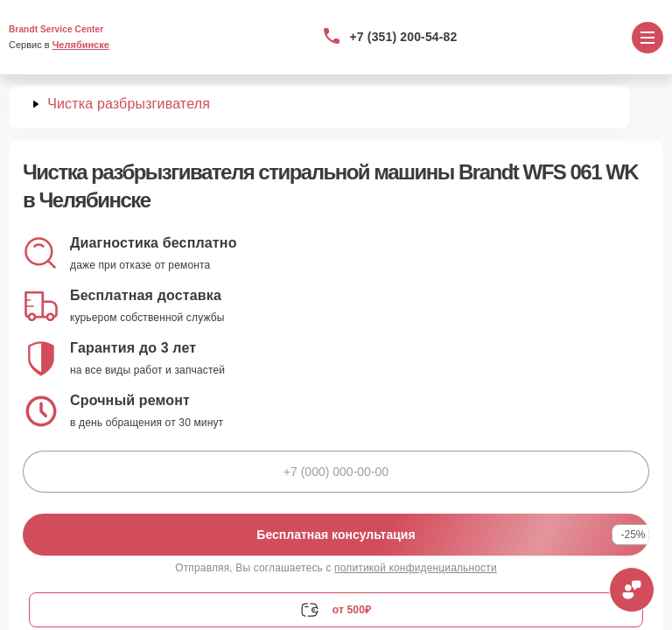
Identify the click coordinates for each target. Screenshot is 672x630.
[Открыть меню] (647, 38)
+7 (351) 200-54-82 (404, 37)
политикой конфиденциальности (416, 568)
